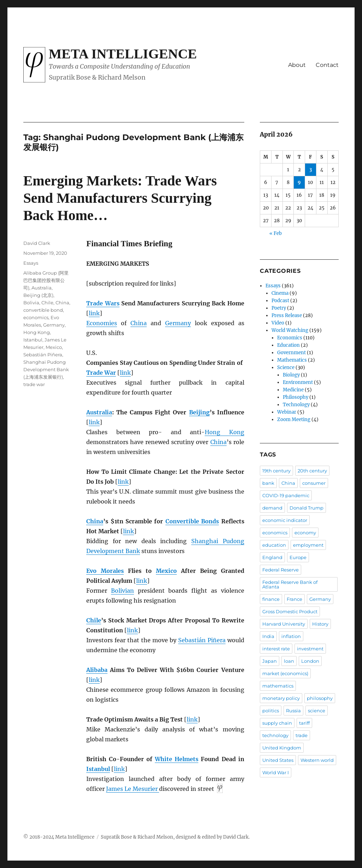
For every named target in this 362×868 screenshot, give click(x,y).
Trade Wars (103, 303)
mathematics (278, 686)
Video (278, 323)
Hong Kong (224, 432)
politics (271, 711)
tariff (304, 723)
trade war (34, 384)
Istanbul (98, 769)
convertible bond (43, 310)
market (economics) (285, 673)
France (294, 599)
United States (278, 760)
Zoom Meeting (294, 419)
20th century (312, 471)
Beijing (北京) (38, 295)
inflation (291, 636)
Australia (99, 412)
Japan (270, 661)
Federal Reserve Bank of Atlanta (290, 584)
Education (288, 345)
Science (286, 367)
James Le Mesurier (133, 789)
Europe (298, 557)
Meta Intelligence (123, 54)
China (139, 323)
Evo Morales (105, 571)
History (320, 624)
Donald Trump (306, 508)
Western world (317, 760)
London (310, 661)
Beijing (199, 412)
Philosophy (296, 397)
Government (291, 353)
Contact (327, 65)
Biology (291, 375)
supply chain (277, 723)
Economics (290, 338)
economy (305, 533)
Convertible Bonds (192, 521)
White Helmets (177, 759)
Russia (293, 711)
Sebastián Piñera (202, 640)
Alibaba (97, 670)
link (94, 313)
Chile (94, 620)
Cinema (280, 293)
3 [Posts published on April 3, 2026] (311, 170)
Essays (31, 263)
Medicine (293, 390)
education (274, 545)
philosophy (320, 698)
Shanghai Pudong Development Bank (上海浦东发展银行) (46, 369)
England (272, 557)
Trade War (101, 373)
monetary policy (281, 698)
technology (275, 735)
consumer (314, 483)
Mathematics (292, 360)
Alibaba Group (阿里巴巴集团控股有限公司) (46, 280)
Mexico (166, 571)
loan (289, 661)
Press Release (287, 315)
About (297, 65)
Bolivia (31, 303)
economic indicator (285, 520)
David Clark (37, 243)
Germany (178, 323)
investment (310, 649)
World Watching (290, 330)
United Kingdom (282, 748)
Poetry (279, 308)
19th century (276, 471)
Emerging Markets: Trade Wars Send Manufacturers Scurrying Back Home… (120, 198)
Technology (296, 405)
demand (272, 508)
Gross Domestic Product (290, 611)
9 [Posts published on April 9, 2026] (299, 182)
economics (36, 317)
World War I (276, 772)
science (317, 711)
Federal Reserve (281, 570)
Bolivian (122, 591)
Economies (102, 323)
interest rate (276, 649)
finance (271, 599)
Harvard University (284, 624)
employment (308, 545)
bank (268, 483)
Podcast (280, 301)
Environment (298, 382)
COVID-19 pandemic (286, 495)
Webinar (287, 412)
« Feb (276, 233)
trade (302, 735)
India (268, 636)
